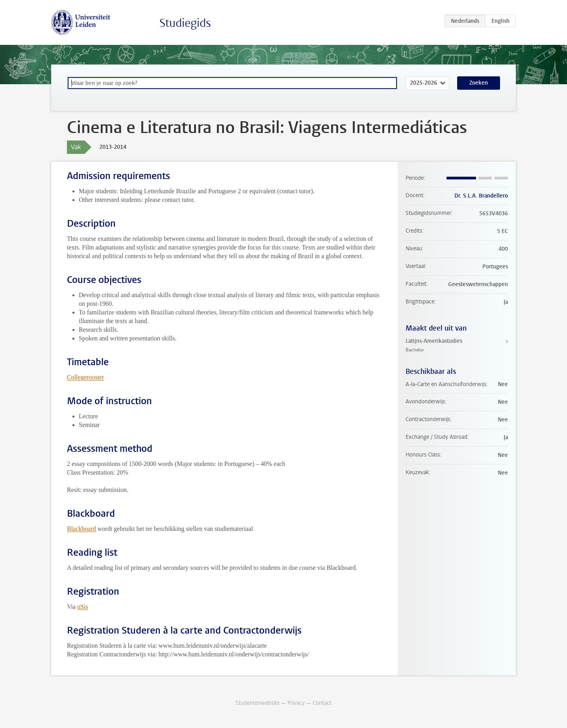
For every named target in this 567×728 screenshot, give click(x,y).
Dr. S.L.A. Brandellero (481, 196)
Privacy (296, 703)
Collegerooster (85, 377)
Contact (322, 703)
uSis (83, 607)
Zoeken (479, 83)
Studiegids (185, 23)
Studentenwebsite (258, 703)
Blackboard (82, 529)
